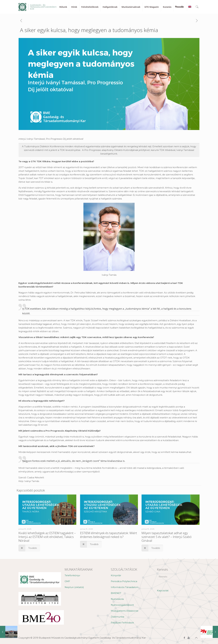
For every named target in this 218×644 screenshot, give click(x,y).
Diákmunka (117, 617)
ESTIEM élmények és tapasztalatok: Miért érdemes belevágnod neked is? (109, 535)
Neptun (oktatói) (74, 587)
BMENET (116, 593)
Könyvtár (116, 575)
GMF (67, 581)
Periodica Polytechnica (124, 581)
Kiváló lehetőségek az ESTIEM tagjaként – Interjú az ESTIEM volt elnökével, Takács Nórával (47, 537)
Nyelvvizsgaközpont (122, 605)
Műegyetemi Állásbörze (125, 611)
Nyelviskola (117, 599)
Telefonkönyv (72, 575)
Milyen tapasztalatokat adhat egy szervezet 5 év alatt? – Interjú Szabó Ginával (167, 537)
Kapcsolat (163, 591)
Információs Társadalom (125, 587)
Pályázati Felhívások (122, 623)
